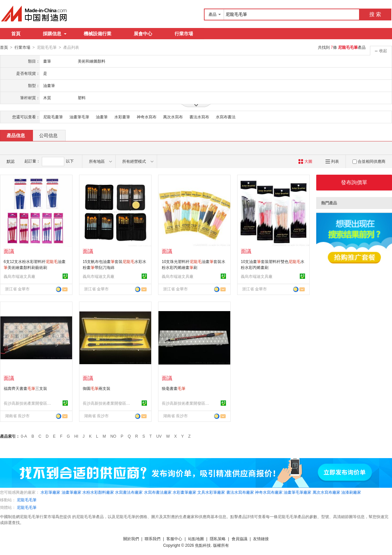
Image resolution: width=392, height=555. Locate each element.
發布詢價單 (354, 182)
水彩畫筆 (122, 117)
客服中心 (174, 539)
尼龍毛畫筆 (53, 117)
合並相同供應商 (369, 161)
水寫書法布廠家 (129, 492)
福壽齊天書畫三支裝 (25, 388)
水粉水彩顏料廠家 (98, 492)
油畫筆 (102, 117)
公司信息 (48, 135)
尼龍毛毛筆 (27, 500)
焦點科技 (203, 545)
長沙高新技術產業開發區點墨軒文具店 (28, 403)
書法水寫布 (199, 117)
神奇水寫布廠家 (269, 492)
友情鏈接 (261, 539)
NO (113, 436)
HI (76, 436)
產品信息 (16, 135)
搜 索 (375, 14)
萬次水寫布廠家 (326, 492)
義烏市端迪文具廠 (19, 276)
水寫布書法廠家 (158, 492)
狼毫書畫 (174, 388)
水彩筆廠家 (50, 492)
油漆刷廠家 (351, 492)
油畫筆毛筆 (79, 117)
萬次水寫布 (173, 117)
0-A (24, 436)
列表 (332, 161)
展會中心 (143, 34)
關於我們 (131, 539)
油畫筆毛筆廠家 (297, 492)
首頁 (16, 34)
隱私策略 (218, 539)
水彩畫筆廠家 (184, 492)
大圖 (305, 161)
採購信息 (55, 34)
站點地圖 (196, 539)
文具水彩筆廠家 (211, 492)
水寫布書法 (226, 117)
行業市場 (184, 34)
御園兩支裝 (97, 388)
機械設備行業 (98, 34)
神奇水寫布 (147, 117)
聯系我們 (153, 539)
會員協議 (239, 539)
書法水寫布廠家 (240, 492)
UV (159, 436)
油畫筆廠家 (71, 492)
